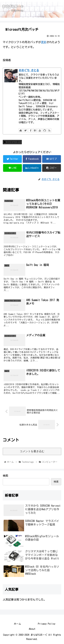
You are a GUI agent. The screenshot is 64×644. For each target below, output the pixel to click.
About (32, 629)
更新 (44, 42)
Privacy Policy (47, 624)
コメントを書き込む (32, 451)
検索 (5, 476)
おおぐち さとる (29, 70)
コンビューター (12, 142)
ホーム (17, 624)
